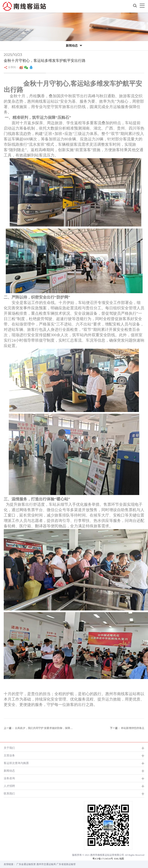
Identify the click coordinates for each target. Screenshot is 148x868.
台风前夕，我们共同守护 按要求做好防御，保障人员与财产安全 (51, 728)
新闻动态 (9, 771)
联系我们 (9, 793)
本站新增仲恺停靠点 (133, 728)
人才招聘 (9, 786)
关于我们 (9, 748)
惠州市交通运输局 (46, 864)
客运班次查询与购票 (16, 763)
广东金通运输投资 (26, 864)
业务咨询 (9, 778)
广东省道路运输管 (66, 864)
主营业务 (9, 755)
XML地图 (119, 859)
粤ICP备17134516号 (103, 859)
